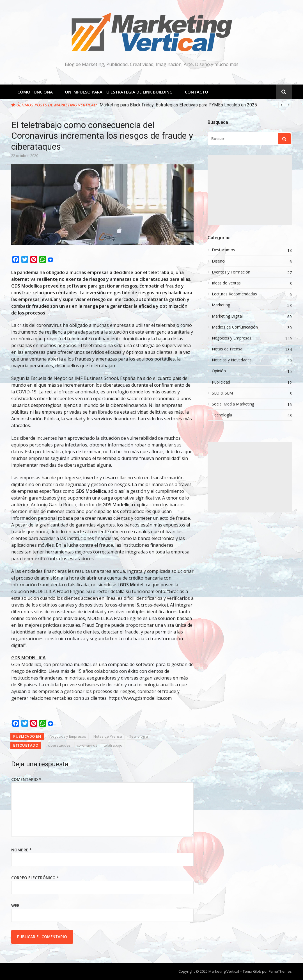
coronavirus (87, 745)
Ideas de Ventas (226, 283)
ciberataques (59, 745)
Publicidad (221, 382)
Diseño (218, 261)
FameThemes (280, 971)
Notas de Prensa (108, 736)
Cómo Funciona (35, 92)
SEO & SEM (222, 393)
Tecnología (139, 736)
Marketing (221, 305)
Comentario (26, 779)
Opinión (219, 371)
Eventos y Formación (231, 272)
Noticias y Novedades (232, 360)
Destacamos (223, 250)
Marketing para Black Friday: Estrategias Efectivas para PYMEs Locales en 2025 (178, 105)
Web (15, 905)
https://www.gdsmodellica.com (140, 698)
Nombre (21, 850)
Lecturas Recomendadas (234, 294)
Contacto (197, 92)
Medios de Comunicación (235, 327)
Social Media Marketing (233, 404)
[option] (196, 105)
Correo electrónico (35, 878)
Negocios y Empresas (68, 736)
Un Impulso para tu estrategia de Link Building (119, 92)
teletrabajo (113, 745)
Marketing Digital (227, 316)
